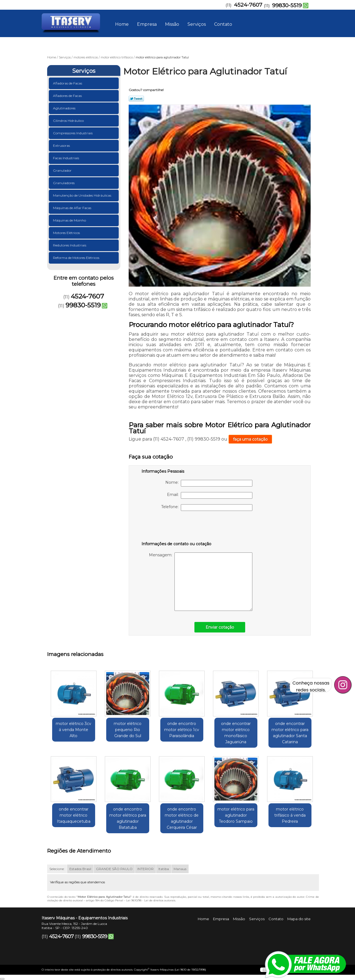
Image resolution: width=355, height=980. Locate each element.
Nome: (209, 483)
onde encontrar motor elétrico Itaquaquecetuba (74, 815)
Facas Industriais (66, 158)
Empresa (147, 24)
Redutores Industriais (70, 245)
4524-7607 (248, 5)
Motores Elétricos (67, 233)
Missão (172, 24)
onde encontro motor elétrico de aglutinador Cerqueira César (182, 818)
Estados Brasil (80, 869)
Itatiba (164, 869)
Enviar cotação (220, 627)
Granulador (63, 170)
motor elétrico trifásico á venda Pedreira (290, 815)
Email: (210, 495)
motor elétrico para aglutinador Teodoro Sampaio (236, 815)
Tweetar (136, 99)
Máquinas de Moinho (70, 220)
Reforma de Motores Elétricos (77, 258)
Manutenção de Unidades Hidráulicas (83, 195)
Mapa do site (299, 919)
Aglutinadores (65, 108)
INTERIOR (145, 869)
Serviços (197, 24)
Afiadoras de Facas (68, 83)
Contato (223, 24)
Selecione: (57, 869)
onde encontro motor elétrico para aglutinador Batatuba (128, 818)
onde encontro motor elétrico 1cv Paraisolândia (182, 730)
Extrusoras (62, 146)
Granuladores (64, 183)
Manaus (180, 869)
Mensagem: (201, 582)
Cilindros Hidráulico (69, 121)
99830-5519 (287, 5)
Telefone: (207, 508)
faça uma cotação (250, 439)
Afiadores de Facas (68, 96)
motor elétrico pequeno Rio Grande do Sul (128, 730)
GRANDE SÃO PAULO (114, 869)
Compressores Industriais (73, 133)
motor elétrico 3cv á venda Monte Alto (73, 730)
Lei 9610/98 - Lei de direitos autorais (151, 900)
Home (122, 24)
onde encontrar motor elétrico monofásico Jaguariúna (236, 733)
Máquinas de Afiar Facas (73, 208)
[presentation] (177, 527)
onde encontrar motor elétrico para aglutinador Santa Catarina (290, 733)
